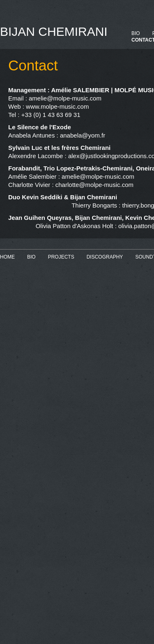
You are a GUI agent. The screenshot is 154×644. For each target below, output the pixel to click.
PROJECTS (61, 257)
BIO (136, 33)
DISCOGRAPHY (105, 257)
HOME (7, 257)
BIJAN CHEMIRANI (54, 31)
